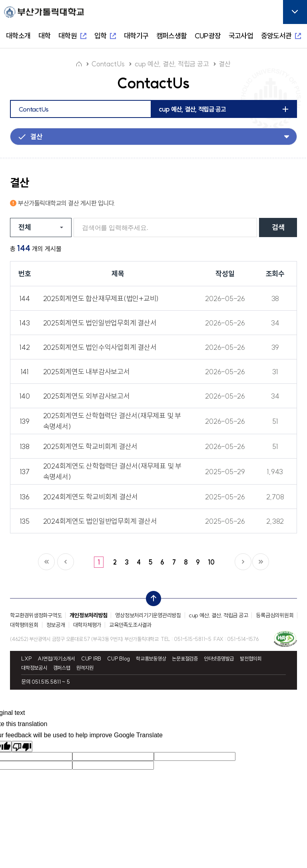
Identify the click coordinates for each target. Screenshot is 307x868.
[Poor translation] (22, 746)
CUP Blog (119, 659)
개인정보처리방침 (88, 615)
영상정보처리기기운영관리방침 (148, 615)
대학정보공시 (34, 668)
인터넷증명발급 (219, 659)
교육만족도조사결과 (130, 625)
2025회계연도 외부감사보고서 (87, 396)
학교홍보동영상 (151, 659)
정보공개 (56, 625)
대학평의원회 (24, 625)
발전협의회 (251, 659)
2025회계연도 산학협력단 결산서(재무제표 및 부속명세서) (112, 421)
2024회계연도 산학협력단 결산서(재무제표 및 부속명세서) (112, 471)
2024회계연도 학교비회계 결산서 (91, 497)
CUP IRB (91, 659)
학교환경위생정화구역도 (36, 615)
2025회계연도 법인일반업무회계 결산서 (100, 323)
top (151, 597)
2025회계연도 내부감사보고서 (87, 372)
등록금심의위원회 (275, 615)
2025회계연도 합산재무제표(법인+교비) (101, 298)
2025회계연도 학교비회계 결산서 (91, 446)
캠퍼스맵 (62, 668)
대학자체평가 (87, 625)
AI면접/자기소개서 (56, 659)
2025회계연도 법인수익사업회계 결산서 (100, 347)
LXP (26, 659)
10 (211, 562)
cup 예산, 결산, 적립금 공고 (219, 615)
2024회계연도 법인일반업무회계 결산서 (100, 521)
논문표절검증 (185, 659)
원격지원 (85, 668)
